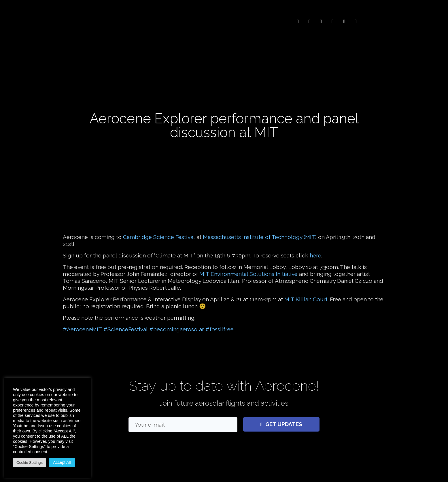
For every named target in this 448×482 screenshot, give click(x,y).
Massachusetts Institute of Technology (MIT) (260, 232)
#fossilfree (220, 324)
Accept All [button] (62, 462)
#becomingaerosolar (177, 324)
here (315, 250)
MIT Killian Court (306, 294)
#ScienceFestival (126, 324)
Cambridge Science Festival (159, 232)
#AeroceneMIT (82, 324)
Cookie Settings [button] (30, 463)
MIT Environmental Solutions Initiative (248, 269)
